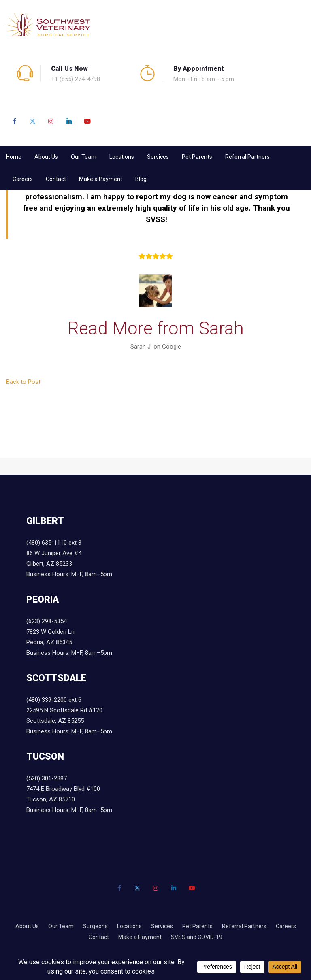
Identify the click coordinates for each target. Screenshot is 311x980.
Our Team (84, 157)
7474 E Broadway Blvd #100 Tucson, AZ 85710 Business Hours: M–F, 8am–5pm (69, 799)
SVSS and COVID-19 (197, 937)
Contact (56, 179)
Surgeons (95, 926)
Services (158, 157)
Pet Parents (197, 157)
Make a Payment (101, 179)
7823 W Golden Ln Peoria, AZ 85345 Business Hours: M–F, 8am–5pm (69, 642)
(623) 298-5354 (47, 621)
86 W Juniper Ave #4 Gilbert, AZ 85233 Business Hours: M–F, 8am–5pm (69, 564)
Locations (122, 157)
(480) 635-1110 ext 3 (54, 543)
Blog (141, 179)
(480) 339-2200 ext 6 (54, 700)
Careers (23, 179)
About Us (46, 157)
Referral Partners (247, 157)
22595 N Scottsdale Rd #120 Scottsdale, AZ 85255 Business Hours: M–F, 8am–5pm (69, 721)
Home (14, 157)
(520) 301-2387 (47, 778)
